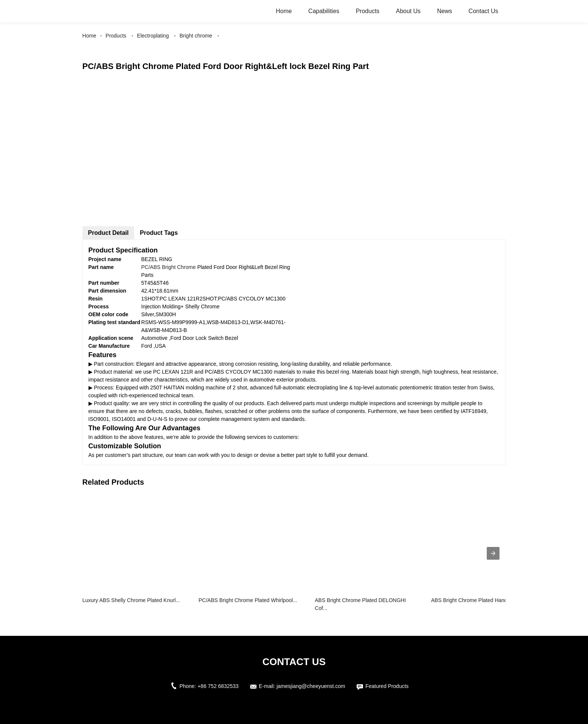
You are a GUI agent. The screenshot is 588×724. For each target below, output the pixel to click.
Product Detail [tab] (108, 233)
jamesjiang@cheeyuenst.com (311, 686)
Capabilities (324, 11)
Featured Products (387, 686)
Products (368, 11)
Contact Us (483, 11)
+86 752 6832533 (218, 686)
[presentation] (493, 553)
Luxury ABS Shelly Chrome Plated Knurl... (131, 600)
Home (284, 11)
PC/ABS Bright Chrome (169, 267)
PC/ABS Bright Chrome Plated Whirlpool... (248, 600)
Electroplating (153, 36)
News (444, 11)
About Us (408, 11)
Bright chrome (196, 36)
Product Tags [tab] (159, 233)
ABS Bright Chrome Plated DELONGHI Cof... (361, 604)
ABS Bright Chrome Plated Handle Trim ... (480, 600)
